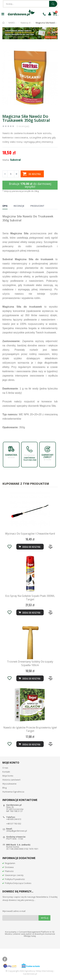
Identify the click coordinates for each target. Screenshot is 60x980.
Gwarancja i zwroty (14, 875)
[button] (55, 49)
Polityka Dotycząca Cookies (18, 883)
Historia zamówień (11, 780)
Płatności (9, 871)
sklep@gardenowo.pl (17, 831)
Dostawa (9, 867)
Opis (5, 206)
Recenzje (19, 206)
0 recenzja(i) (23, 126)
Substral (15, 160)
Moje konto (8, 776)
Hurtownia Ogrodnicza (13, 792)
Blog (4, 788)
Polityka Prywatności (15, 879)
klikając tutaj (30, 936)
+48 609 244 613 (14, 819)
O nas (5, 768)
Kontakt (6, 772)
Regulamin (10, 863)
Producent (37, 206)
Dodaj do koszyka (29, 744)
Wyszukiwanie (9, 784)
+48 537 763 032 (14, 824)
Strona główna (4, 23)
